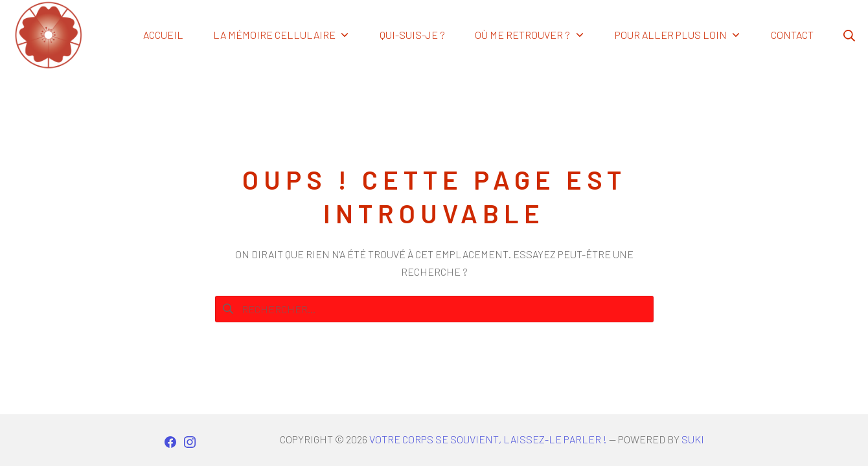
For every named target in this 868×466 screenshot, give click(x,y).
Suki (693, 439)
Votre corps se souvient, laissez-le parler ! (488, 439)
